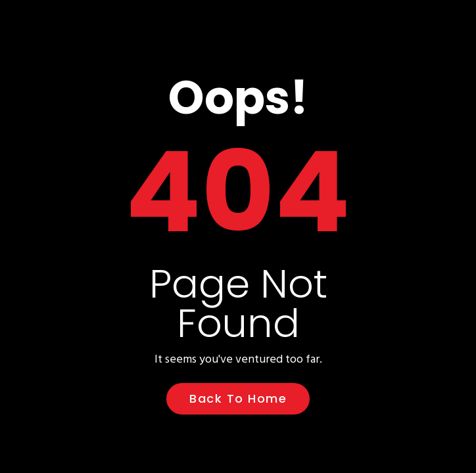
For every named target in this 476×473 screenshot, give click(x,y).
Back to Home (238, 398)
